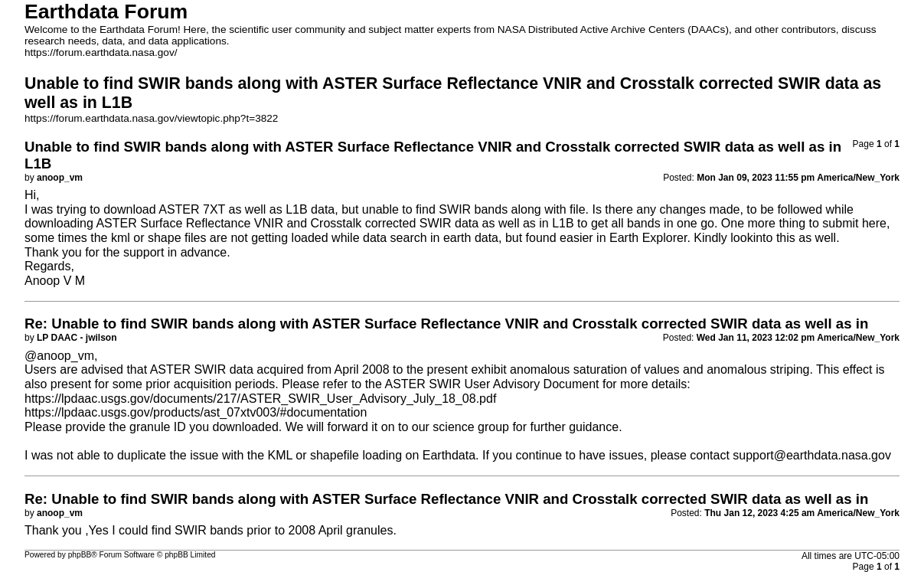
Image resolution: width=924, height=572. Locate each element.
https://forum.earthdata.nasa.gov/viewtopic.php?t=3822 (151, 118)
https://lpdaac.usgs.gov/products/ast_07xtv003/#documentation (196, 412)
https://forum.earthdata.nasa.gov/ (101, 52)
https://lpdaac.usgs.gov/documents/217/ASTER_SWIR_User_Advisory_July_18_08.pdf (260, 399)
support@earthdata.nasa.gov (812, 455)
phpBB (80, 555)
